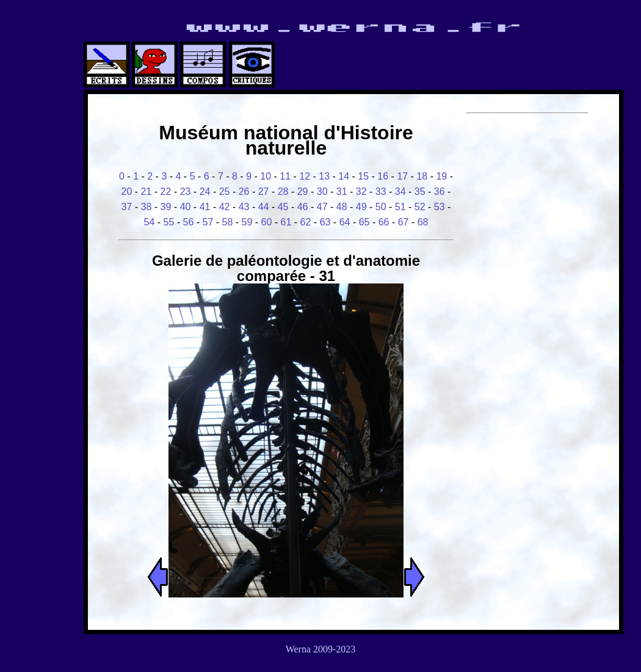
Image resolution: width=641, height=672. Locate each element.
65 (364, 222)
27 (264, 192)
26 (244, 192)
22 (166, 192)
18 (422, 176)
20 (127, 192)
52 (420, 207)
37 (127, 207)
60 (267, 222)
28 (283, 192)
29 (303, 192)
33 (381, 192)
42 (225, 207)
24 (205, 192)
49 (361, 207)
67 (404, 222)
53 (440, 207)
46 (303, 207)
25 (225, 192)
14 (344, 176)
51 (400, 207)
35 (420, 192)
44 (264, 207)
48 (342, 207)
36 (440, 192)
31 (342, 192)
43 (244, 207)
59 (247, 222)
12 (305, 176)
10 (266, 176)
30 (322, 192)
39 (166, 207)
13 (324, 176)
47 (322, 207)
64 (345, 222)
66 (384, 222)
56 (189, 222)
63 (325, 222)
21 (147, 192)
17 (402, 176)
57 (208, 222)
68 (423, 222)
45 (283, 207)
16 (383, 176)
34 (400, 192)
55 (169, 222)
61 (286, 222)
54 (149, 222)
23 (186, 192)
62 (306, 222)
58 (228, 222)
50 (381, 207)
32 (361, 192)
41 (205, 207)
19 (441, 176)
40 (186, 207)
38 (147, 207)
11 (285, 176)
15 (363, 176)
